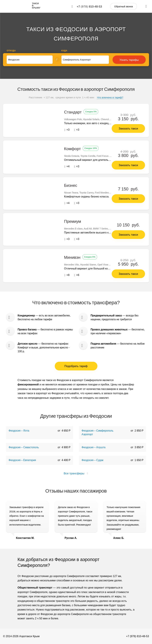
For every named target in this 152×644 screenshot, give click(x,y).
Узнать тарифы (129, 60)
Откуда (11, 51)
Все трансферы (76, 473)
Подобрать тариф (76, 366)
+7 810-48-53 (89, 7)
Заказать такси (128, 128)
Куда (64, 51)
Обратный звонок (124, 6)
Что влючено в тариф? (110, 97)
